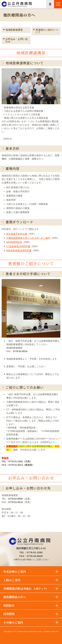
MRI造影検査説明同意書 (19, 251)
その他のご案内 (13, 622)
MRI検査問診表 (14, 242)
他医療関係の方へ (15, 597)
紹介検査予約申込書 (17, 234)
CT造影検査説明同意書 (18, 246)
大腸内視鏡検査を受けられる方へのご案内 (28, 238)
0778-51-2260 (15, 461)
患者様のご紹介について (47, 31)
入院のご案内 (12, 580)
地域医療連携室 (14, 30)
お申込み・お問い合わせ (17, 40)
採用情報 (9, 614)
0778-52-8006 (15, 499)
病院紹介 (9, 605)
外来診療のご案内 (15, 572)
